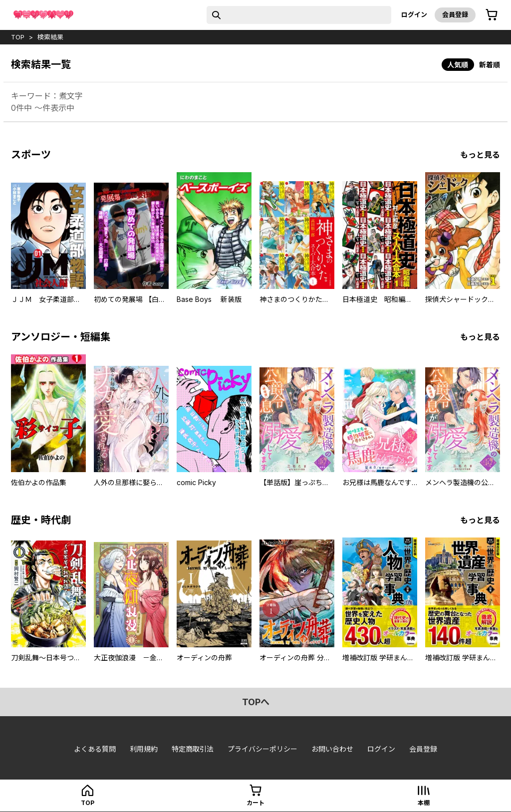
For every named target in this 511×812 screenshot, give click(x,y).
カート (255, 803)
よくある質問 (95, 749)
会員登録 (455, 14)
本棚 (424, 803)
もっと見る (480, 155)
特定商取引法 (193, 749)
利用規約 (144, 749)
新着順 (490, 65)
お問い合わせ (332, 749)
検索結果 (50, 37)
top (18, 37)
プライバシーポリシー (262, 749)
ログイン (414, 14)
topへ (256, 702)
